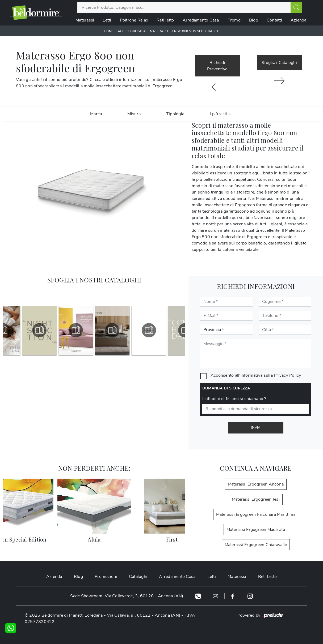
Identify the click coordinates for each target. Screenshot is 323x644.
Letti (107, 20)
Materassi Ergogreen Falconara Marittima (256, 514)
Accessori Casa (132, 31)
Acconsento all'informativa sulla (256, 375)
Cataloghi (138, 577)
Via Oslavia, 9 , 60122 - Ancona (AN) (144, 615)
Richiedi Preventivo (217, 66)
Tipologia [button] (175, 114)
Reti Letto (268, 577)
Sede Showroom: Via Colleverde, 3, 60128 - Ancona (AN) (127, 596)
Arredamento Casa (201, 20)
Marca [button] (96, 114)
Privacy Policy (288, 375)
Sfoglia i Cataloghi (279, 63)
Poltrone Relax (134, 20)
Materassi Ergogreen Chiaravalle (256, 545)
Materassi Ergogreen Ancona (256, 484)
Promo (234, 20)
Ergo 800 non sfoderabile (196, 31)
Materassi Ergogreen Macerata (256, 530)
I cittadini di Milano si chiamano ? (234, 399)
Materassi (85, 20)
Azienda (299, 20)
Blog (254, 20)
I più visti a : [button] (221, 114)
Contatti (274, 20)
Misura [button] (134, 114)
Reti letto (165, 20)
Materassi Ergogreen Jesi (256, 499)
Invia (256, 428)
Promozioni (106, 577)
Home (109, 31)
